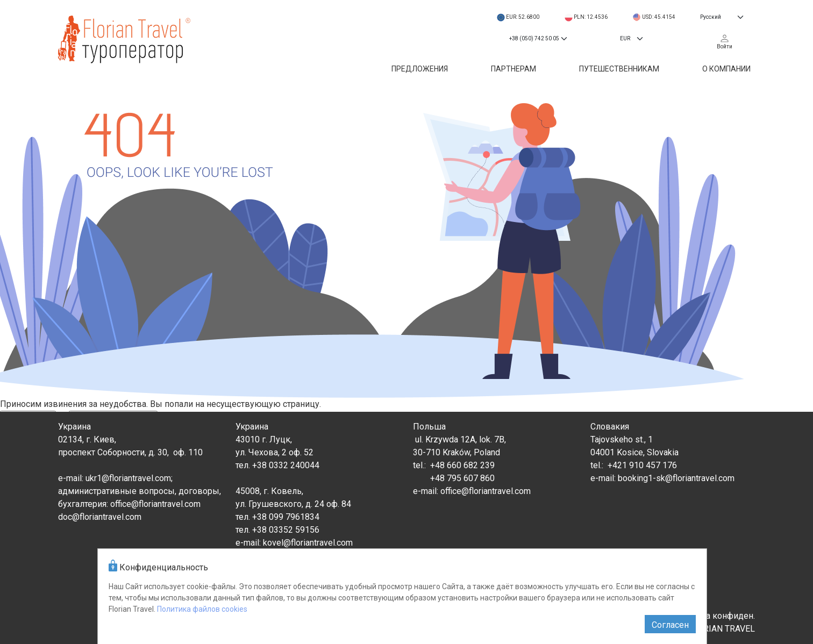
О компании (726, 69)
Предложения (420, 69)
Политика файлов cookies (202, 609)
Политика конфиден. (713, 616)
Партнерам (514, 69)
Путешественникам (619, 69)
